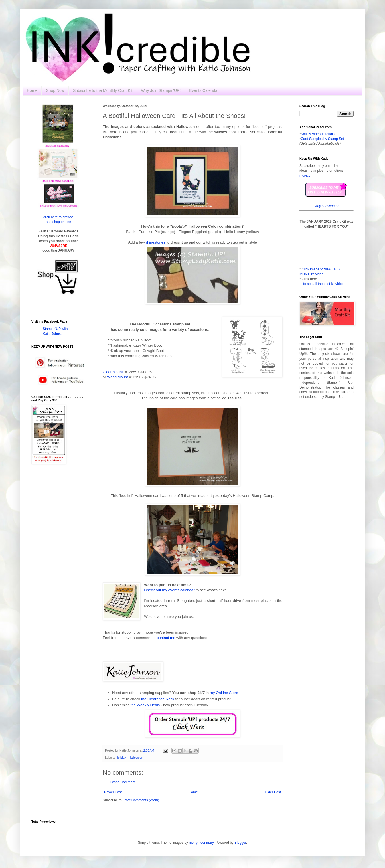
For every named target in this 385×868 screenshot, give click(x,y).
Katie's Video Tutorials (318, 134)
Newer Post (113, 792)
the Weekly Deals (145, 705)
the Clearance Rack (158, 699)
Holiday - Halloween (129, 758)
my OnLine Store (224, 693)
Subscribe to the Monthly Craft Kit (103, 90)
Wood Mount (117, 377)
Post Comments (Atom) (141, 800)
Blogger (240, 843)
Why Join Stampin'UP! (161, 90)
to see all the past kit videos (324, 284)
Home (32, 90)
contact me (166, 638)
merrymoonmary (201, 843)
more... (305, 175)
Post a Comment (122, 782)
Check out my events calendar (169, 590)
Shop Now (55, 90)
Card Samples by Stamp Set (322, 139)
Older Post (273, 792)
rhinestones (156, 242)
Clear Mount (113, 372)
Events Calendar (204, 90)
